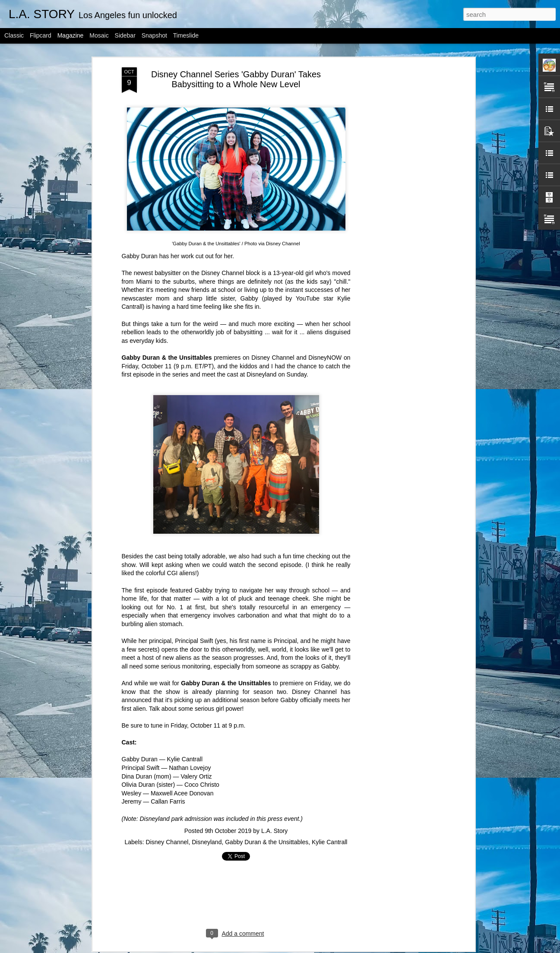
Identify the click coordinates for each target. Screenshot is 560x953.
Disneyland (261, 320)
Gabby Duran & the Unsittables (267, 788)
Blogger (307, 948)
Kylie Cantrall (329, 788)
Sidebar (125, 35)
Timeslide (186, 35)
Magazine (71, 35)
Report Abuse (332, 948)
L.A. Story (274, 777)
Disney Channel (223, 219)
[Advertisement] (398, 149)
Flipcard (41, 35)
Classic (14, 35)
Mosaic (99, 35)
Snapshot (154, 35)
